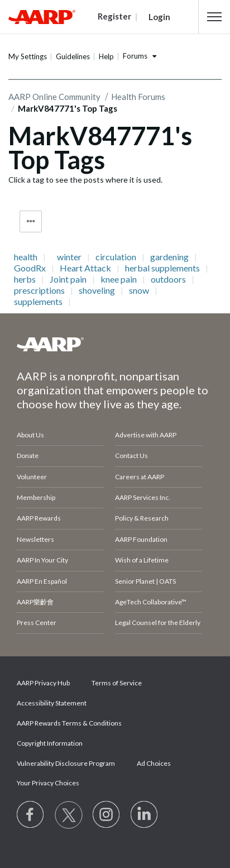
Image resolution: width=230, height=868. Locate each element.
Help (106, 56)
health (26, 257)
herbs (25, 279)
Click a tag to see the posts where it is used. (85, 180)
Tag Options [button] (31, 221)
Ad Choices (154, 763)
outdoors (168, 279)
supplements (38, 302)
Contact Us (131, 456)
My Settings (28, 56)
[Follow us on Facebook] (31, 815)
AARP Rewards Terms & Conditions (69, 723)
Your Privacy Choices (48, 783)
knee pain (119, 279)
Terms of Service (117, 683)
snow (139, 290)
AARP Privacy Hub (43, 683)
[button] (214, 17)
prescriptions (39, 290)
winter (69, 257)
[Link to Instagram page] (107, 815)
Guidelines (73, 56)
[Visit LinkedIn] (145, 815)
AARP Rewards (39, 518)
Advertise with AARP (146, 435)
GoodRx (30, 268)
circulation (116, 257)
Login (159, 17)
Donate (28, 456)
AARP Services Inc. (143, 497)
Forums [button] (135, 56)
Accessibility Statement (52, 703)
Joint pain (68, 279)
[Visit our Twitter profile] (69, 815)
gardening (169, 257)
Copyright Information (50, 743)
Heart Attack (85, 268)
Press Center (37, 623)
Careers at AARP (140, 477)
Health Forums (138, 97)
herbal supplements (162, 268)
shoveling (97, 290)
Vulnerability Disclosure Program (66, 763)
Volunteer (32, 477)
